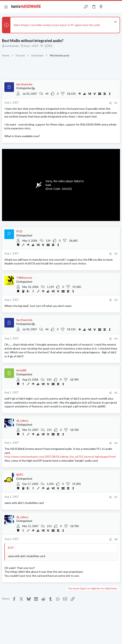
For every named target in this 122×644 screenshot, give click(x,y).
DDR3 (49, 46)
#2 (116, 254)
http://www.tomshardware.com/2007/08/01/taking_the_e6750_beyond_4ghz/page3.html (60, 457)
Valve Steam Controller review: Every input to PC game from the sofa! (57, 25)
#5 (116, 393)
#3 (116, 300)
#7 (116, 497)
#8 (116, 539)
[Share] (110, 103)
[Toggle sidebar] (109, 7)
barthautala (12, 46)
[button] (6, 7)
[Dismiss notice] (115, 22)
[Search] (117, 7)
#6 (116, 443)
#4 (116, 339)
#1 (116, 103)
